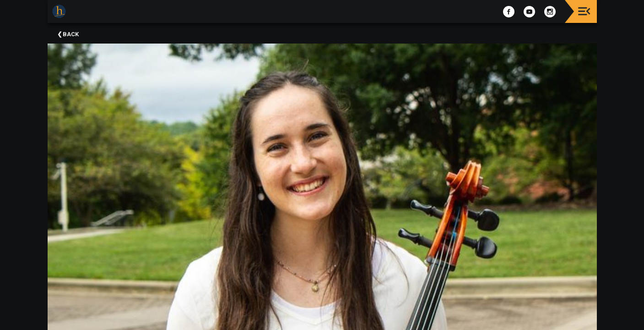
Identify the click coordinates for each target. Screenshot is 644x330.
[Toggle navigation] (584, 11)
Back (71, 34)
